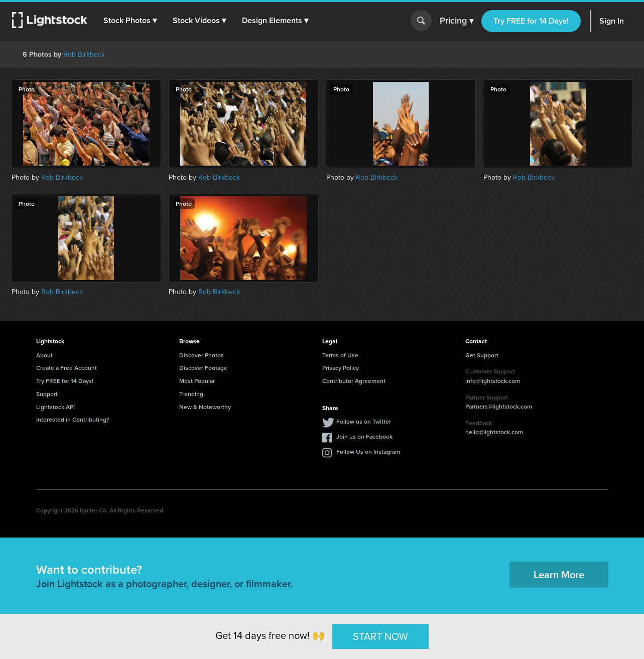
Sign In (612, 21)
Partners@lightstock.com (499, 406)
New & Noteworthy (205, 407)
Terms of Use (340, 355)
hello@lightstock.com (494, 432)
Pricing (457, 21)
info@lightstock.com (493, 381)
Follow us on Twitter (364, 421)
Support (47, 394)
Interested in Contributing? (73, 419)
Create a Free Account (67, 368)
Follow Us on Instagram (368, 451)
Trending (191, 394)
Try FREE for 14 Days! (531, 21)
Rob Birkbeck (84, 54)
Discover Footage (203, 368)
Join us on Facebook (364, 436)
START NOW (380, 636)
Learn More (559, 574)
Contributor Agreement (354, 381)
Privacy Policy (341, 368)
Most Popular (197, 381)
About (44, 355)
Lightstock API (55, 407)
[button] (130, 21)
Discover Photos (202, 355)
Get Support (482, 355)
